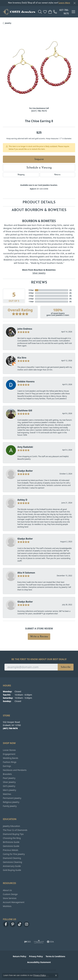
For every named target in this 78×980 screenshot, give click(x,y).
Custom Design (10, 894)
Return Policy (19, 956)
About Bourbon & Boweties (39, 210)
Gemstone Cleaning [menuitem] (12, 862)
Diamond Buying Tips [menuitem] (13, 834)
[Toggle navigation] (73, 12)
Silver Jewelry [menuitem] (9, 782)
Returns (57, 175)
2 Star (31, 299)
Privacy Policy (36, 956)
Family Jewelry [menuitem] (10, 806)
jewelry (8, 23)
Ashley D (22, 500)
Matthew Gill (25, 410)
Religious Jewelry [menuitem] (11, 802)
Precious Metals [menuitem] (11, 850)
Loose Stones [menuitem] (9, 750)
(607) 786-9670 (39, 111)
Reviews (39, 283)
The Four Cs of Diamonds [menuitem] (15, 830)
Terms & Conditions (55, 956)
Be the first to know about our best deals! (39, 659)
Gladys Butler (25, 471)
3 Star (31, 296)
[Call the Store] (10, 728)
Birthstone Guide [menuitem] (11, 842)
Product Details (39, 202)
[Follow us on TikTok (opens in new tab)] (20, 924)
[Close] (74, 3)
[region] (39, 69)
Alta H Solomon (26, 573)
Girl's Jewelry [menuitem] (9, 786)
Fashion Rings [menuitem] (10, 762)
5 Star (31, 290)
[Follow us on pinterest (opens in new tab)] (13, 924)
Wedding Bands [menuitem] (11, 758)
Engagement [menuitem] (9, 754)
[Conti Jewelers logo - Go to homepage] (19, 12)
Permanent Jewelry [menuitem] (12, 798)
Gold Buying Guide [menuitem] (12, 870)
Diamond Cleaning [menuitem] (12, 858)
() (70, 290)
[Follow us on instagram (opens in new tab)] (26, 924)
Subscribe (66, 667)
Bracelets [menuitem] (7, 774)
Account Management (14, 902)
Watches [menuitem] (7, 794)
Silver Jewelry (39, 273)
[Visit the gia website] (50, 942)
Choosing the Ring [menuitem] (12, 838)
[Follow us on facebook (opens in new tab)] (6, 924)
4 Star (31, 293)
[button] (40, 12)
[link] (61, 12)
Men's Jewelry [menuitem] (9, 790)
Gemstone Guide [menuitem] (11, 846)
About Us (7, 890)
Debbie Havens (26, 381)
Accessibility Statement (39, 962)
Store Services (10, 898)
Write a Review (39, 637)
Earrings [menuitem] (7, 766)
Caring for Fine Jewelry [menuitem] (14, 854)
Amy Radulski (25, 447)
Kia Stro (22, 358)
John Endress (25, 329)
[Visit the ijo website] (27, 942)
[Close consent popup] (56, 975)
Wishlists (7, 906)
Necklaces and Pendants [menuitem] (15, 770)
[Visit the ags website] (39, 942)
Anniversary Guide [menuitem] (12, 866)
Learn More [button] (64, 3)
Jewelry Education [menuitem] (11, 826)
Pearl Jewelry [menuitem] (9, 778)
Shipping (21, 175)
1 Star (31, 302)
